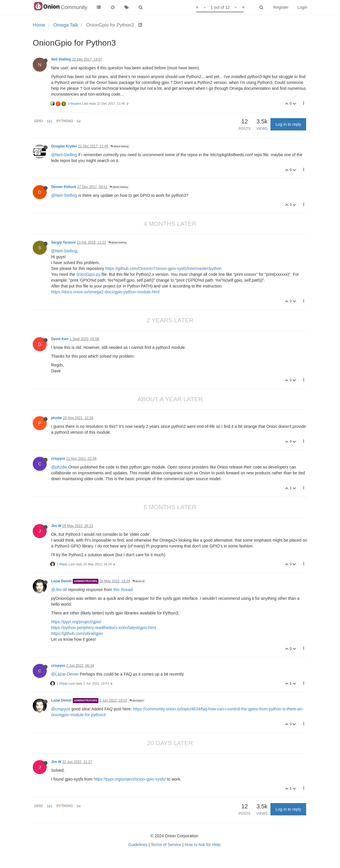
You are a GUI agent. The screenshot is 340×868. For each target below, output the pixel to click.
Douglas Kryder (64, 146)
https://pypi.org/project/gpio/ (76, 622)
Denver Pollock (64, 187)
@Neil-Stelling (64, 155)
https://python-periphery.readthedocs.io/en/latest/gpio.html (104, 628)
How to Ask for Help (203, 845)
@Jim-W (59, 590)
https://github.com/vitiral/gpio (77, 633)
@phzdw (59, 467)
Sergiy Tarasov (63, 242)
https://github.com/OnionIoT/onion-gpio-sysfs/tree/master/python (163, 268)
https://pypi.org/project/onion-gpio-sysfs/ (130, 779)
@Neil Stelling (120, 146)
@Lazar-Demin (65, 674)
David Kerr (60, 339)
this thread (123, 590)
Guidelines (138, 845)
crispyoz (58, 459)
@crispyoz (137, 701)
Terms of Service (166, 845)
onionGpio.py (88, 274)
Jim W (56, 526)
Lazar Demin (61, 581)
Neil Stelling (61, 59)
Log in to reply (288, 124)
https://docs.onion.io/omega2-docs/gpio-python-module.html (105, 292)
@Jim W (139, 581)
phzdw (57, 418)
